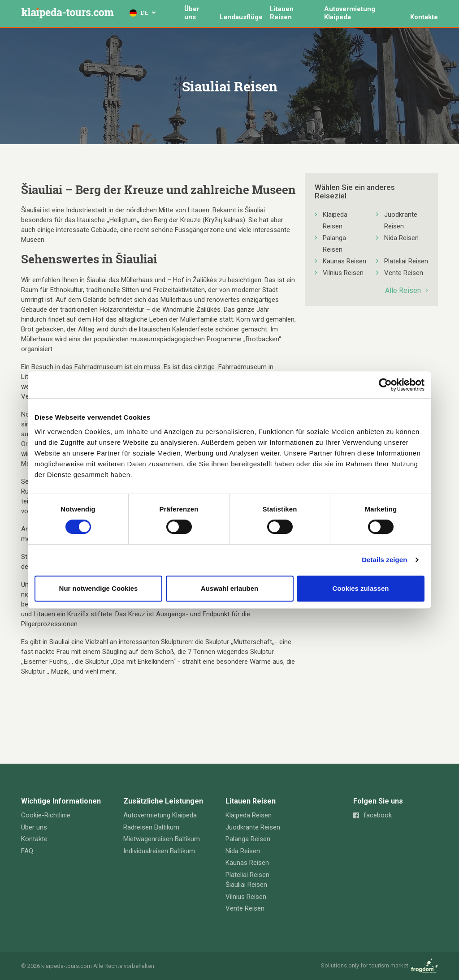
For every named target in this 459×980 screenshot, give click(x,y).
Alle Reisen (407, 290)
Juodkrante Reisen (401, 220)
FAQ (27, 851)
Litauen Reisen (282, 13)
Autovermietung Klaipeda (350, 13)
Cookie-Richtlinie (46, 815)
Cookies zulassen (361, 588)
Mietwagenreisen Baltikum (162, 839)
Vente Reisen (404, 273)
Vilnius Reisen (343, 273)
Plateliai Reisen (406, 261)
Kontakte (424, 17)
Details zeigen (384, 560)
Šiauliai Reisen (246, 885)
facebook (372, 815)
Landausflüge (242, 17)
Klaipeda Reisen (335, 220)
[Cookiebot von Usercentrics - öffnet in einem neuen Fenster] (385, 385)
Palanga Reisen (334, 244)
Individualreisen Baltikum (159, 851)
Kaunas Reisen (344, 261)
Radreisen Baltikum (151, 827)
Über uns (192, 13)
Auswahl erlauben (229, 588)
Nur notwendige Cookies (99, 588)
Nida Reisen (401, 238)
